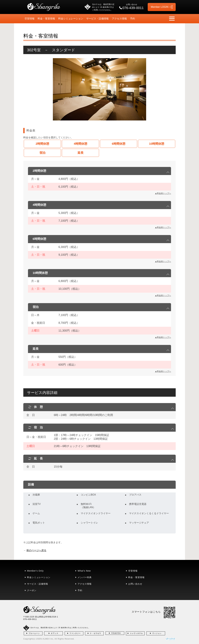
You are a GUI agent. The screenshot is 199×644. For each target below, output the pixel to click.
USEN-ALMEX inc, (45, 639)
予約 (132, 19)
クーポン (32, 590)
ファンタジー (75, 633)
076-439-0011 (30, 619)
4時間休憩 (80, 144)
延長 (81, 153)
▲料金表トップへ (163, 193)
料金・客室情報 (46, 19)
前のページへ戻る (36, 550)
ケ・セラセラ (95, 633)
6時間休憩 (119, 144)
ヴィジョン (157, 633)
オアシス (55, 633)
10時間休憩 (157, 144)
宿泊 (42, 153)
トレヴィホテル (136, 633)
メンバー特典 (85, 577)
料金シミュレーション (71, 19)
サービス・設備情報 (97, 19)
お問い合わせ (135, 584)
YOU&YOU (116, 633)
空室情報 (30, 19)
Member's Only (35, 571)
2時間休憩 (42, 144)
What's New (84, 571)
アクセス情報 (119, 19)
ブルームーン (34, 633)
